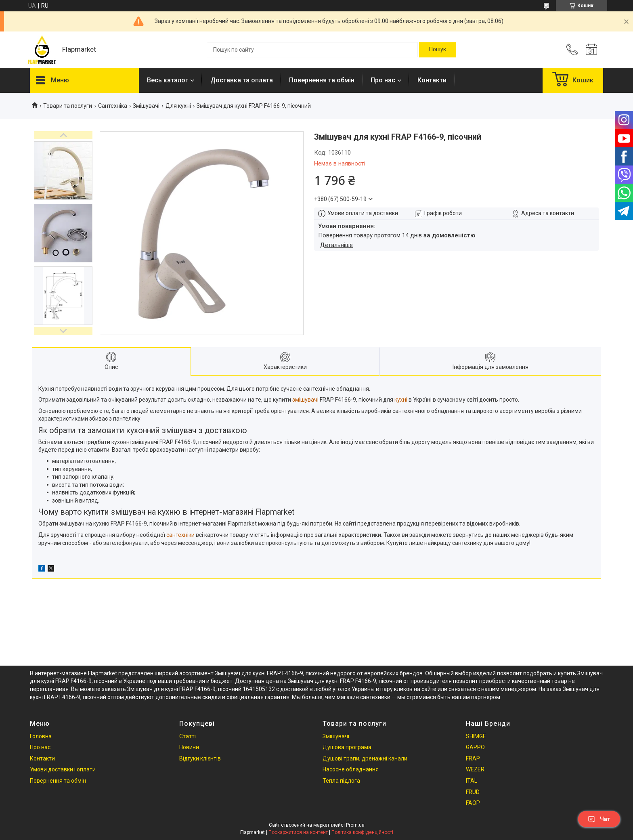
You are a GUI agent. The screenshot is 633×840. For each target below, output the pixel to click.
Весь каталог (168, 80)
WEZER (475, 769)
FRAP (473, 758)
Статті (188, 736)
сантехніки (180, 535)
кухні (401, 400)
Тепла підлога (341, 781)
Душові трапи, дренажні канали (365, 758)
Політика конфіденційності (362, 832)
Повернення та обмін (322, 80)
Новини (189, 747)
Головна (41, 736)
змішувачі (305, 400)
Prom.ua (355, 825)
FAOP (473, 803)
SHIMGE (476, 736)
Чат (599, 819)
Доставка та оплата (242, 80)
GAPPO (475, 747)
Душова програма (347, 747)
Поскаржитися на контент (298, 832)
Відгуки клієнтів (200, 758)
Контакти (432, 80)
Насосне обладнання (351, 769)
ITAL (472, 781)
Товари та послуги (68, 106)
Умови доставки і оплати (63, 769)
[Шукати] (438, 50)
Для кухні (178, 106)
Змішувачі (146, 106)
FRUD (473, 792)
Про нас (383, 80)
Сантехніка (113, 106)
